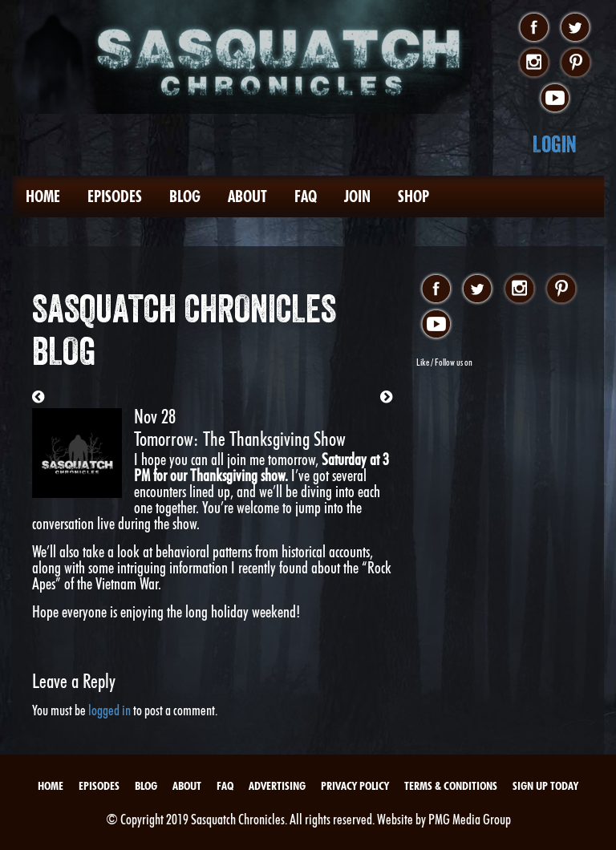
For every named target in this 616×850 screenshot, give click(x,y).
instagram (534, 63)
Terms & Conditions (451, 786)
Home (43, 196)
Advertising (277, 786)
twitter (575, 28)
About (247, 196)
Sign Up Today (545, 786)
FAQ (306, 196)
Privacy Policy (355, 786)
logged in (109, 710)
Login (555, 144)
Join (357, 196)
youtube (555, 99)
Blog (185, 196)
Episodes (115, 196)
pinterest (575, 63)
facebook (534, 28)
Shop (413, 196)
